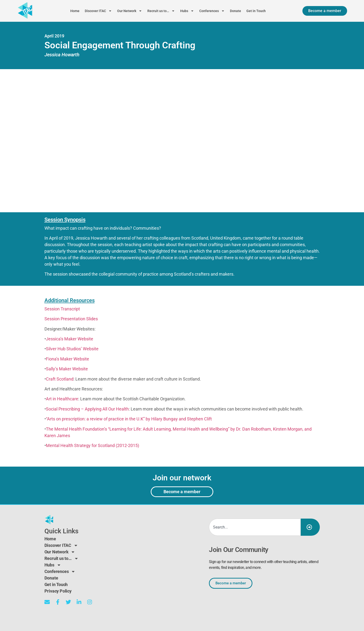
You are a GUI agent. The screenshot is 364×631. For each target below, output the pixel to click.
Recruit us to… (161, 11)
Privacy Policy (58, 591)
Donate (236, 11)
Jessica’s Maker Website (70, 339)
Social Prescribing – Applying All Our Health (87, 409)
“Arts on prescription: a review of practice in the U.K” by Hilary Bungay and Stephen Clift (129, 419)
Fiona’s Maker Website (68, 359)
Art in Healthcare (62, 399)
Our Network (130, 11)
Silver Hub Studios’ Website (72, 349)
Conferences (212, 11)
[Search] (310, 527)
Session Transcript (62, 309)
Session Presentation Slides (71, 319)
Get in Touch (256, 11)
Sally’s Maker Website (67, 369)
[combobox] (255, 527)
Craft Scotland (60, 379)
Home (75, 11)
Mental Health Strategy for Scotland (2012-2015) (93, 445)
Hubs (187, 11)
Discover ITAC (98, 11)
